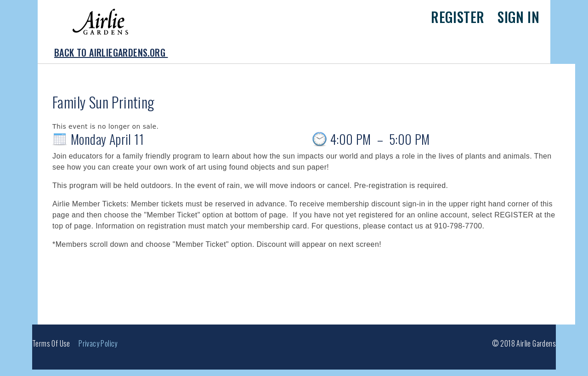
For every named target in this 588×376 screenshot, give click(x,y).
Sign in (518, 17)
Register (458, 17)
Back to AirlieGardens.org (111, 52)
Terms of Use (51, 343)
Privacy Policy (98, 343)
